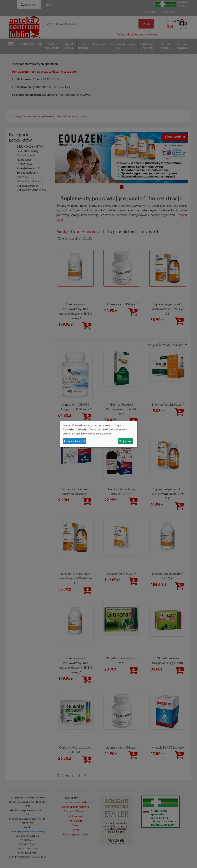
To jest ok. (126, 441)
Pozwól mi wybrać (74, 441)
